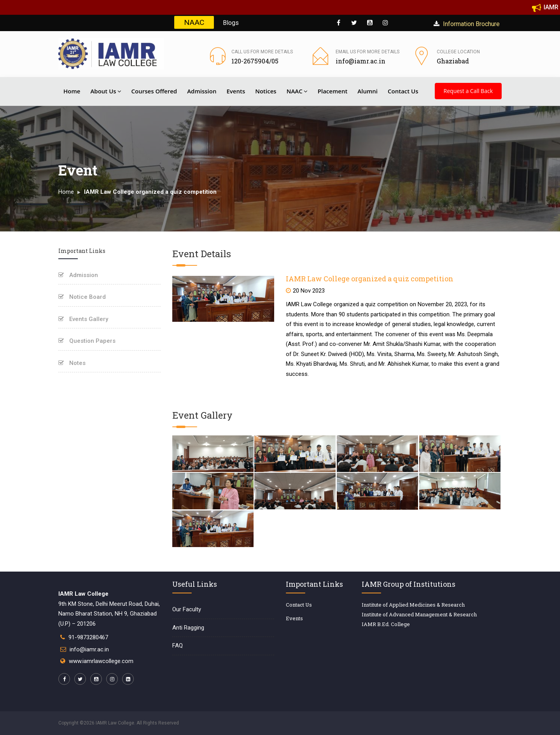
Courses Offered (154, 91)
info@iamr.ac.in (89, 649)
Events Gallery (83, 319)
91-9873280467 (88, 637)
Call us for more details (262, 52)
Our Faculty (187, 609)
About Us (106, 91)
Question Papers (87, 341)
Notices (266, 91)
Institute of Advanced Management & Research (419, 614)
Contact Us (403, 91)
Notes (72, 363)
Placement (333, 91)
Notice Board (82, 297)
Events (236, 91)
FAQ (178, 646)
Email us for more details (367, 52)
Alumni (367, 91)
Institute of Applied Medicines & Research (413, 605)
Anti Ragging (188, 628)
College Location (458, 52)
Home (72, 91)
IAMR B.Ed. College (386, 624)
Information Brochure (467, 24)
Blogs (231, 23)
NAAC (194, 22)
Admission (202, 91)
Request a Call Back (468, 91)
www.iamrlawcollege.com (101, 661)
